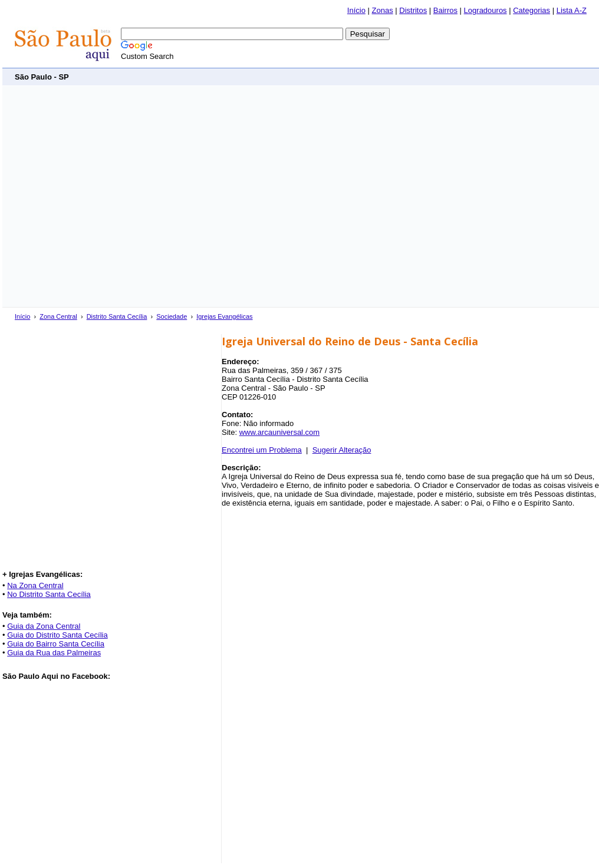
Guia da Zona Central (44, 626)
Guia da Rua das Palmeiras (54, 653)
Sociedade (172, 316)
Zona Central (58, 316)
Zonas (383, 10)
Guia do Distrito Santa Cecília (57, 635)
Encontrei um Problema (262, 450)
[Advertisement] (111, 197)
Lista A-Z (572, 10)
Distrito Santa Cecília (117, 316)
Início (356, 10)
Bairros (445, 10)
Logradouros (486, 10)
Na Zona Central (35, 585)
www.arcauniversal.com (280, 432)
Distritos (413, 10)
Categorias (531, 10)
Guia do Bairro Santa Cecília (56, 644)
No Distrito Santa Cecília (49, 594)
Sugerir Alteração (342, 450)
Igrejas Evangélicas (224, 316)
